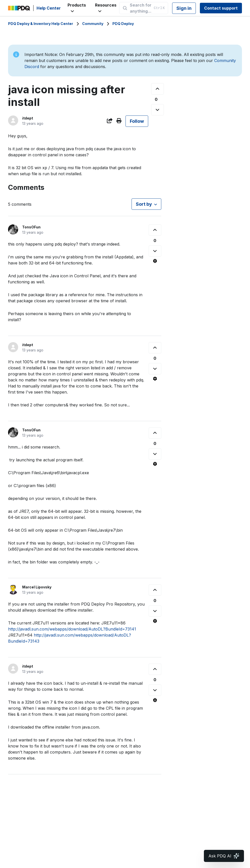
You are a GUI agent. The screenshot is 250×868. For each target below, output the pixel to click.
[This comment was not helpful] (155, 251)
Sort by (144, 204)
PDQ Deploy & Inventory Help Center (41, 24)
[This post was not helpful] (158, 110)
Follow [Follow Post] (137, 121)
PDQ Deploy (123, 24)
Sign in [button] (184, 8)
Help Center (49, 8)
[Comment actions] (155, 261)
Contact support (221, 8)
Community (93, 24)
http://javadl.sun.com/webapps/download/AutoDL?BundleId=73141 (72, 629)
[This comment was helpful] (155, 230)
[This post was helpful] (158, 89)
